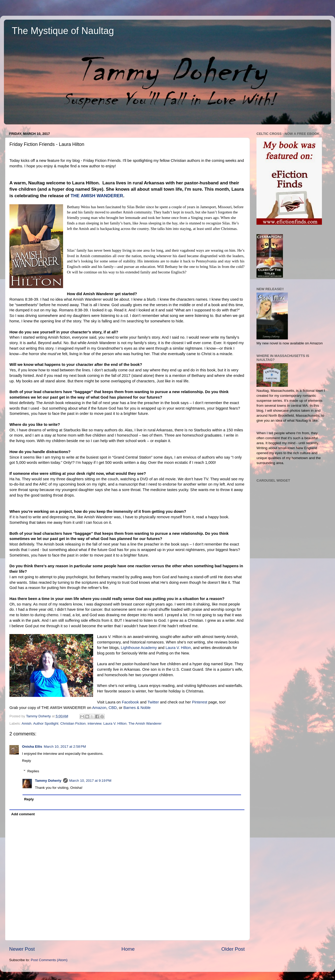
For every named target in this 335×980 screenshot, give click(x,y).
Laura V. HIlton (115, 723)
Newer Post (22, 949)
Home (128, 949)
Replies (33, 771)
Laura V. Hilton (178, 648)
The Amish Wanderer (145, 723)
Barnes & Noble (137, 708)
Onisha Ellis (32, 747)
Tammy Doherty (48, 781)
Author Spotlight (46, 723)
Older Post (233, 949)
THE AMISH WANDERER (97, 196)
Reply (27, 761)
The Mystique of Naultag (63, 31)
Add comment (23, 814)
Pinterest (200, 702)
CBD (113, 708)
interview (95, 723)
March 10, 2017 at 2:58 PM (65, 747)
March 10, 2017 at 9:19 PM (90, 781)
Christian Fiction (73, 723)
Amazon (99, 708)
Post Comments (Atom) (49, 960)
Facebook (130, 702)
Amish (27, 723)
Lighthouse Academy (139, 648)
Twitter (153, 702)
